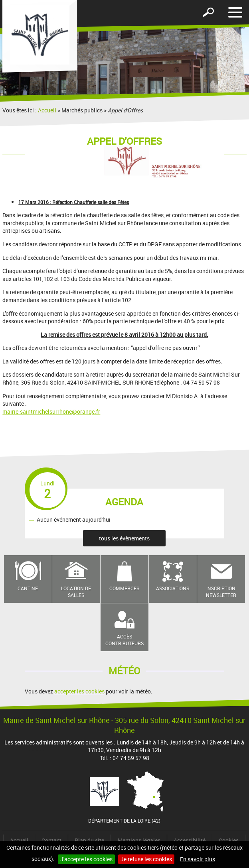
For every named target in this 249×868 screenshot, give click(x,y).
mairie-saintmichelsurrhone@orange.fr (51, 411)
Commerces (124, 588)
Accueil (47, 110)
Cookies (229, 840)
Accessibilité (190, 840)
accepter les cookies (79, 691)
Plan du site (89, 840)
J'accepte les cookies (86, 859)
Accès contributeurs (125, 640)
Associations (173, 588)
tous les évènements (124, 538)
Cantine (28, 588)
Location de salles (76, 592)
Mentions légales (139, 840)
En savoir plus (198, 859)
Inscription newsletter (221, 592)
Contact (51, 840)
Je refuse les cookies (146, 859)
